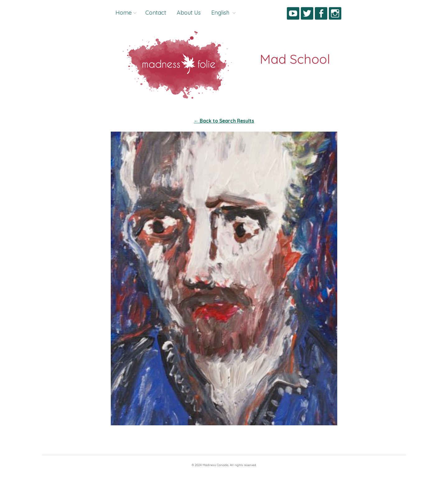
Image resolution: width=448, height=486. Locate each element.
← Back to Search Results (224, 121)
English (221, 13)
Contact (156, 13)
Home (124, 13)
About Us (189, 13)
